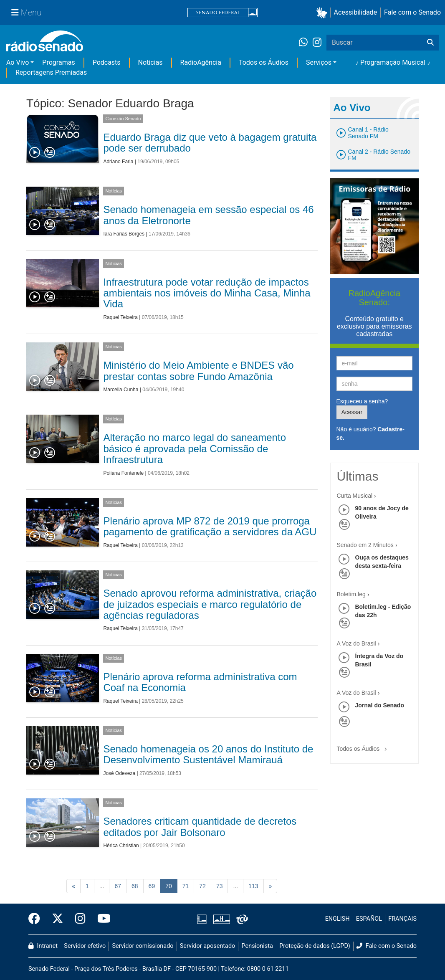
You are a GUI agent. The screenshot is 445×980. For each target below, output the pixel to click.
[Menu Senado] (26, 13)
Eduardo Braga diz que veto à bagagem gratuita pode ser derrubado (210, 143)
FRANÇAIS (402, 919)
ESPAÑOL (369, 919)
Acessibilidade (356, 12)
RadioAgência (201, 62)
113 (253, 886)
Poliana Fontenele (123, 473)
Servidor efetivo (85, 946)
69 (152, 886)
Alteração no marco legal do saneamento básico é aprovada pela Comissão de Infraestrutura (195, 448)
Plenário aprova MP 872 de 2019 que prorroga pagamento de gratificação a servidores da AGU (210, 526)
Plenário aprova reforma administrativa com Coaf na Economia (200, 682)
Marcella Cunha (121, 390)
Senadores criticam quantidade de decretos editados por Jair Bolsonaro (200, 827)
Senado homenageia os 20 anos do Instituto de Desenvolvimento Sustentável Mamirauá (208, 754)
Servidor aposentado (207, 946)
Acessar (352, 412)
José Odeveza (119, 773)
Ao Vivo (18, 62)
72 (202, 886)
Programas (58, 62)
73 (220, 886)
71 (186, 886)
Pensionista (257, 946)
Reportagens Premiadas (51, 72)
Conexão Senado (123, 119)
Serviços (319, 62)
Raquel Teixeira (120, 317)
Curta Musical (355, 496)
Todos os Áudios (264, 62)
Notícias (150, 62)
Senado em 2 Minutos (365, 545)
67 (118, 886)
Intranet (43, 946)
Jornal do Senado (380, 705)
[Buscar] (430, 43)
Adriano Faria (118, 162)
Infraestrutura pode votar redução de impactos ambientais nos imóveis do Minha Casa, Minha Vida (207, 293)
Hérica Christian (121, 846)
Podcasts (107, 62)
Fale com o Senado (412, 12)
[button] (323, 13)
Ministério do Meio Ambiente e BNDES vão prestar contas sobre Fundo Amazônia (198, 371)
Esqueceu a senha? (362, 401)
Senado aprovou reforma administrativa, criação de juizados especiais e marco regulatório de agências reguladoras (210, 604)
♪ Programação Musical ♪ (393, 62)
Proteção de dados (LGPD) (315, 946)
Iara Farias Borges (124, 234)
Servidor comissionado (143, 946)
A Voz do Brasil (357, 643)
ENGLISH (338, 919)
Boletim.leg (351, 594)
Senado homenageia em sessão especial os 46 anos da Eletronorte (208, 215)
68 (135, 886)
